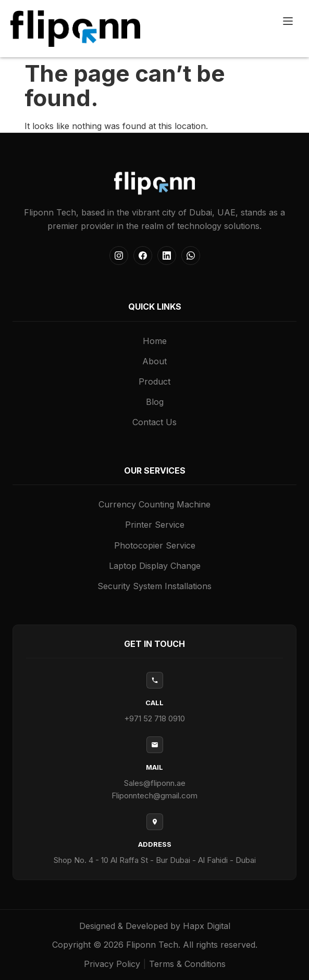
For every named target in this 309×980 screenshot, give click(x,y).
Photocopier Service (155, 545)
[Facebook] (143, 256)
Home (155, 341)
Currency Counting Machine (154, 504)
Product (154, 381)
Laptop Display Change (155, 566)
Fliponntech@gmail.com (154, 796)
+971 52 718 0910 (154, 718)
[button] (288, 22)
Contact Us (154, 422)
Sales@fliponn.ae (155, 783)
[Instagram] (119, 256)
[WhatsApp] (191, 256)
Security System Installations (154, 586)
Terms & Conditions (187, 964)
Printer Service (155, 525)
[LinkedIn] (167, 256)
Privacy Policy (112, 964)
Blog (155, 402)
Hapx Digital (207, 926)
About (154, 361)
